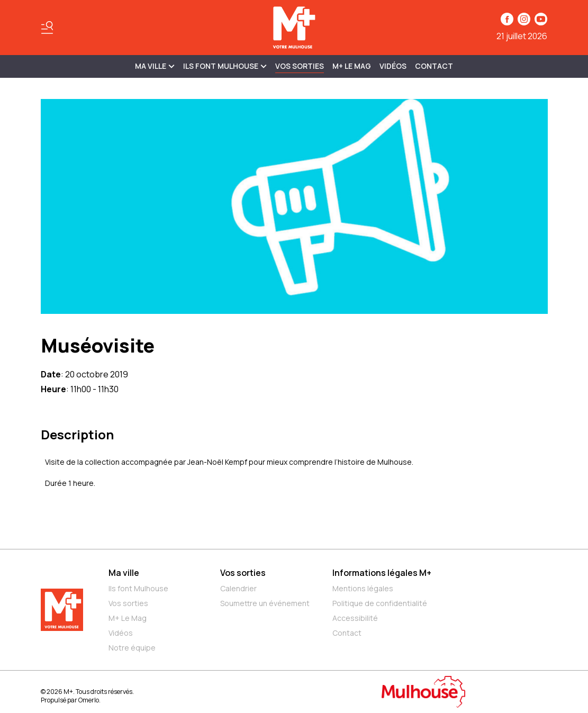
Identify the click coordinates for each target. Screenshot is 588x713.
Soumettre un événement (265, 603)
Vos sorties (300, 66)
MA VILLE (155, 66)
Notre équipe (132, 648)
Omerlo (89, 700)
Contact (434, 66)
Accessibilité (355, 618)
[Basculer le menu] (47, 28)
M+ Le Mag (352, 66)
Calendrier (238, 588)
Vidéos (393, 66)
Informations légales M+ (382, 573)
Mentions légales (363, 588)
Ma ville (124, 573)
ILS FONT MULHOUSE (225, 66)
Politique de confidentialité (380, 603)
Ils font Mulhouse (138, 588)
